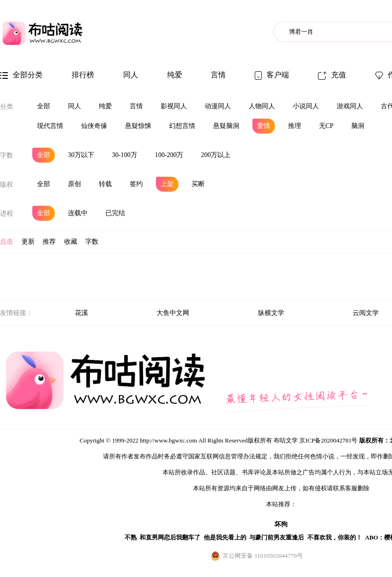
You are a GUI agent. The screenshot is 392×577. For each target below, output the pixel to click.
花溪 (81, 313)
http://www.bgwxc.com (169, 440)
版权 (7, 184)
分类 (7, 107)
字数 (7, 155)
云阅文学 (366, 313)
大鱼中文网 (173, 313)
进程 (7, 214)
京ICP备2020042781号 (328, 440)
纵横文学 (271, 313)
